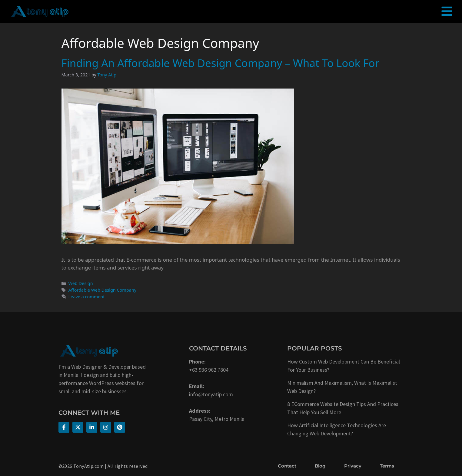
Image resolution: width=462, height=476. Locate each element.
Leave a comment (87, 297)
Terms (387, 466)
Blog (320, 466)
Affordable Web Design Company (102, 290)
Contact (287, 466)
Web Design (81, 283)
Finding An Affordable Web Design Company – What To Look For (221, 63)
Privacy (353, 466)
